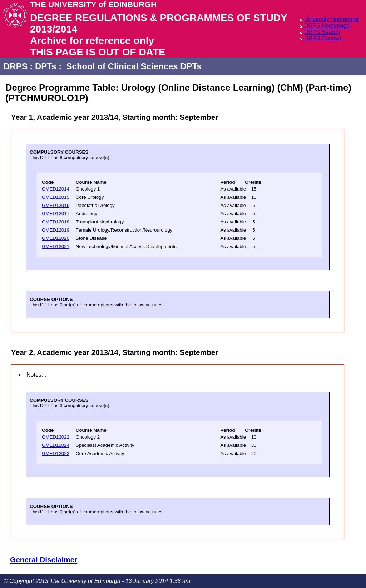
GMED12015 (56, 197)
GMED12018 (56, 222)
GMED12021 (56, 246)
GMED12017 (56, 214)
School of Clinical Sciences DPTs (134, 66)
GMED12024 (56, 445)
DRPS (16, 66)
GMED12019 (56, 230)
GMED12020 (56, 238)
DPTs (46, 66)
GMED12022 (56, 437)
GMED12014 (56, 189)
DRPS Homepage (327, 26)
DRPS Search (322, 32)
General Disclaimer (44, 560)
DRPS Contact (323, 38)
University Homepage (332, 19)
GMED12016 (56, 205)
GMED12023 (56, 453)
